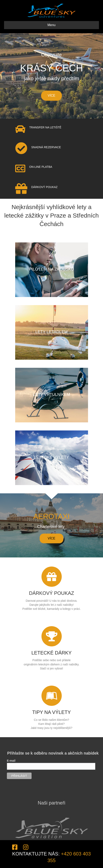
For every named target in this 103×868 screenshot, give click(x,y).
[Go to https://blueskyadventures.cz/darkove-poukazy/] (52, 587)
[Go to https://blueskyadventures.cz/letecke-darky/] (52, 647)
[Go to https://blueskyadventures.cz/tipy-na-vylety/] (52, 706)
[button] (51, 538)
